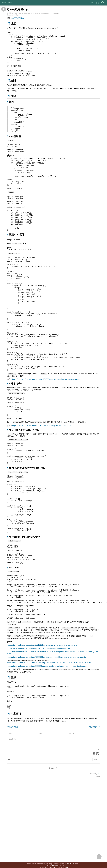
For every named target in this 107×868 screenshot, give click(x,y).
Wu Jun (53, 863)
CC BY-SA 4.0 (69, 859)
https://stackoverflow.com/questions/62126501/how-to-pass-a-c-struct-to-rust (42, 478)
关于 (92, 3)
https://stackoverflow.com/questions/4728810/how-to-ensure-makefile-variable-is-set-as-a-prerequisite (46, 733)
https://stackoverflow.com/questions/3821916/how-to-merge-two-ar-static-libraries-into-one (42, 721)
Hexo (66, 863)
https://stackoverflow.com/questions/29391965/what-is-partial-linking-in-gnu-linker (38, 725)
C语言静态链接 (13, 805)
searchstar (7, 2)
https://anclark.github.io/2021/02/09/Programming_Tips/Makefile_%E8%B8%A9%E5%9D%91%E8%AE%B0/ (49, 739)
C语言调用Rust (18, 18)
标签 (98, 3)
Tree (46, 863)
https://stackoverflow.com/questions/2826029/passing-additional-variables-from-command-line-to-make (47, 742)
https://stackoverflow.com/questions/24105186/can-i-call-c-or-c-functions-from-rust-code (46, 428)
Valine (99, 852)
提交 (96, 837)
